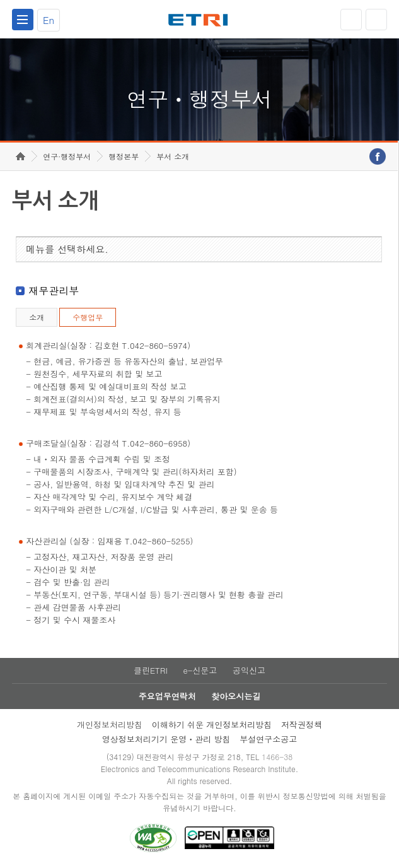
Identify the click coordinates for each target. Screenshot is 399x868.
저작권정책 (302, 724)
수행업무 (88, 317)
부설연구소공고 (268, 739)
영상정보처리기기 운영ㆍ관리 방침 (166, 739)
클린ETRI (151, 670)
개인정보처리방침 (110, 724)
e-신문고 (200, 670)
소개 (37, 317)
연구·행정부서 (67, 156)
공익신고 (249, 670)
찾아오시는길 (236, 696)
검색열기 (376, 20)
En (49, 20)
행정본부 (124, 156)
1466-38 (277, 757)
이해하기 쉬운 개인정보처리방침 (212, 724)
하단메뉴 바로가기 (0, 0)
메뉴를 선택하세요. (67, 249)
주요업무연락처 (167, 696)
